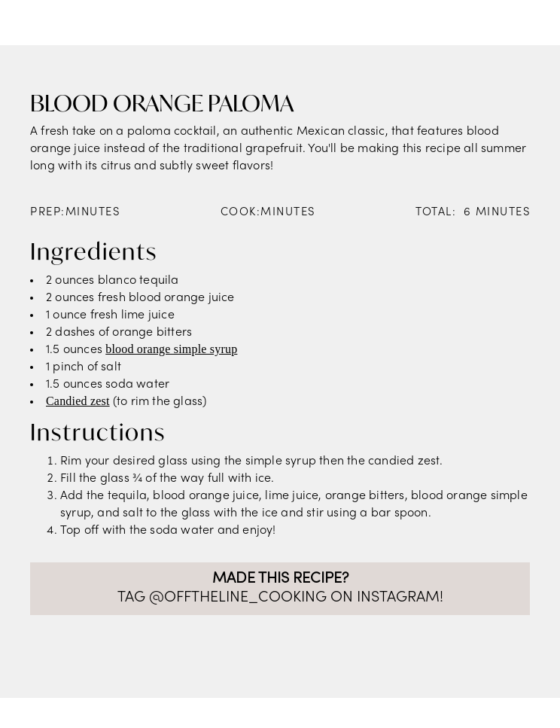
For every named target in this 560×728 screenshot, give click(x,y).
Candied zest (78, 401)
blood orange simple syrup (171, 349)
